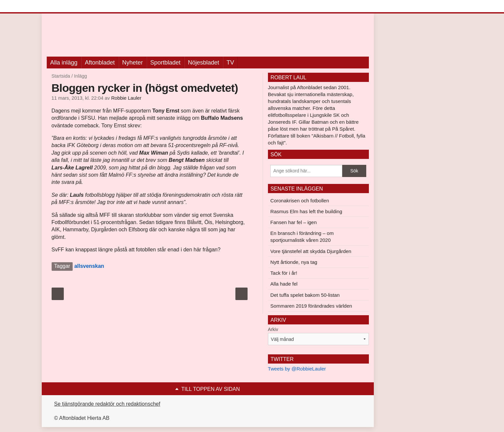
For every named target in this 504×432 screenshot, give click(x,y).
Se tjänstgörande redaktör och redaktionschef (107, 404)
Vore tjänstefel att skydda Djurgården (311, 251)
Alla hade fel (284, 284)
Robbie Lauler (126, 98)
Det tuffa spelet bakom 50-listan (305, 295)
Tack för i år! (284, 273)
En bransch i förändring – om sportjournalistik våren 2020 (302, 237)
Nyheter (133, 63)
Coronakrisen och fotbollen (300, 201)
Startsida (61, 76)
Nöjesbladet (204, 63)
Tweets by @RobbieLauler (297, 369)
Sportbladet (165, 63)
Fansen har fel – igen (293, 222)
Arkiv (273, 329)
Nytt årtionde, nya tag (294, 262)
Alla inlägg (64, 63)
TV (230, 63)
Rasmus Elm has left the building (306, 211)
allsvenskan (89, 266)
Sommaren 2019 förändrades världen (311, 306)
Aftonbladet (100, 63)
